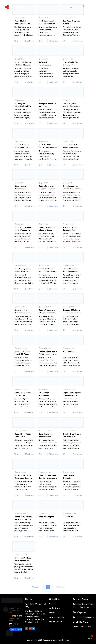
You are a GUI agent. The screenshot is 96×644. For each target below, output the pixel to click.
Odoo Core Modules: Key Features (23, 394)
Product (53, 613)
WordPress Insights (46, 517)
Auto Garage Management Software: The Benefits (45, 394)
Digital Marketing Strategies (70, 476)
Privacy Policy (55, 622)
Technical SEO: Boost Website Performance (72, 311)
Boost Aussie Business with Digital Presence (23, 63)
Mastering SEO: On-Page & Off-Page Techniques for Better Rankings (23, 352)
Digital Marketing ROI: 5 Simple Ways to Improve (72, 394)
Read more (30, 41)
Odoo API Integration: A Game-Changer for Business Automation (48, 311)
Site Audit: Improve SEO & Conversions (71, 270)
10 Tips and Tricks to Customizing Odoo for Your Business (23, 476)
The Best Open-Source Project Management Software (48, 352)
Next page (62, 587)
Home (52, 604)
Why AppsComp (56, 617)
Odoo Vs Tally (68, 517)
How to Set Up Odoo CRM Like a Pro (71, 63)
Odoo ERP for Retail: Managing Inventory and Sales (71, 146)
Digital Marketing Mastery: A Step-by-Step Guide (23, 22)
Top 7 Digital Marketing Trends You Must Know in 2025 (23, 104)
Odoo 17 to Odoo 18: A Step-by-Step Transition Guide (47, 228)
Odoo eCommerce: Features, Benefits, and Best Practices (48, 187)
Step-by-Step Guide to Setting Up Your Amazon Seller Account (72, 435)
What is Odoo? (69, 351)
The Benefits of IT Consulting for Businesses (70, 228)
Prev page (34, 587)
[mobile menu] (71, 7)
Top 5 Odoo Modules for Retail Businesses (47, 22)
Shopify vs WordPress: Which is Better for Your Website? (23, 559)
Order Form (54, 608)
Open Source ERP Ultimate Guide (46, 435)
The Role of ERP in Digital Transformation (48, 146)
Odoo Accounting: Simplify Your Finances (72, 187)
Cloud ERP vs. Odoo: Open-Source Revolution (23, 435)
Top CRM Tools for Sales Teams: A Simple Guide (23, 146)
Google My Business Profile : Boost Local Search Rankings (47, 270)
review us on (16, 629)
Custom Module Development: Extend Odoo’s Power (23, 311)
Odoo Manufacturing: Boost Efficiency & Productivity (23, 228)
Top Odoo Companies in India (72, 22)
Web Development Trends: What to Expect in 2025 (22, 270)
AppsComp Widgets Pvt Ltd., (15, 610)
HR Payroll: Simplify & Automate (47, 104)
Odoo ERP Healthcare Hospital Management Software (48, 476)
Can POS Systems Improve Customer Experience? (70, 104)
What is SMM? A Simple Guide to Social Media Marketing (24, 518)
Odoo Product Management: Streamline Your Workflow (21, 187)
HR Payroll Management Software (44, 63)
